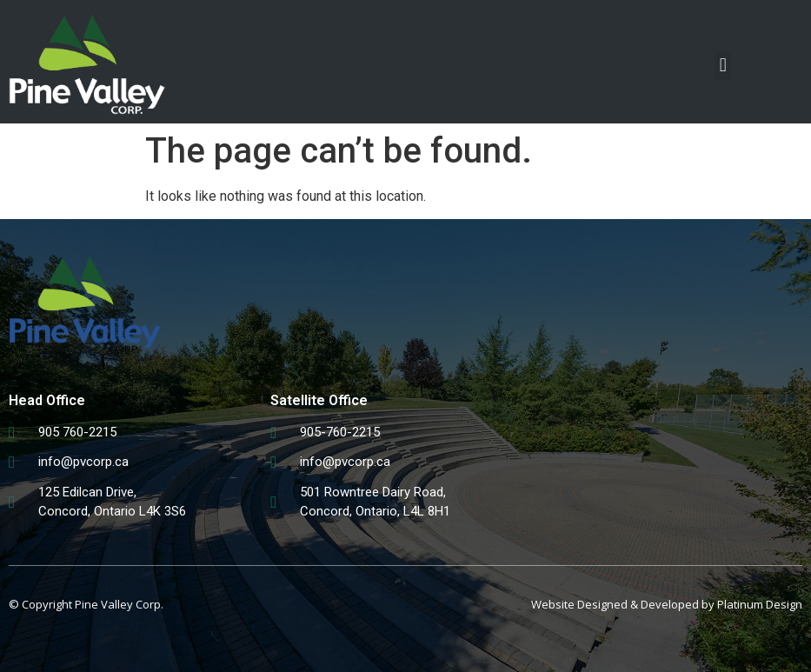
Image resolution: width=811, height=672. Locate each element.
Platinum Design (760, 604)
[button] (723, 66)
